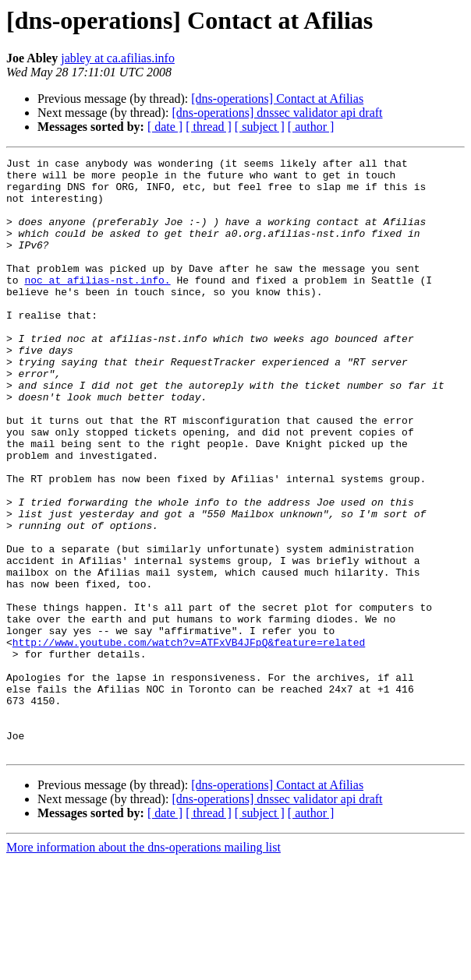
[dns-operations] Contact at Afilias (277, 99)
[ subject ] (260, 127)
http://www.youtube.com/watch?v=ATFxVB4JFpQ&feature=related (189, 740)
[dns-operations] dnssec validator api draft (277, 113)
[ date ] (165, 127)
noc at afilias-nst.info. (97, 305)
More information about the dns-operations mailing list (143, 966)
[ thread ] (209, 127)
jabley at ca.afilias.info (118, 58)
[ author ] (311, 127)
